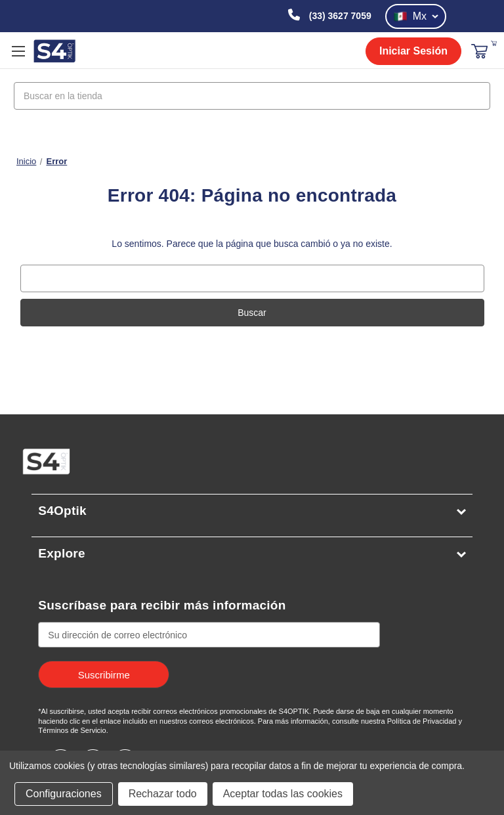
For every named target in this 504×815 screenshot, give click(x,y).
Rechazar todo (163, 794)
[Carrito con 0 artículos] (494, 43)
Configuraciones (64, 794)
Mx (416, 16)
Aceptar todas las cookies (283, 794)
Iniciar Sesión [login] (413, 51)
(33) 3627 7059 (339, 16)
